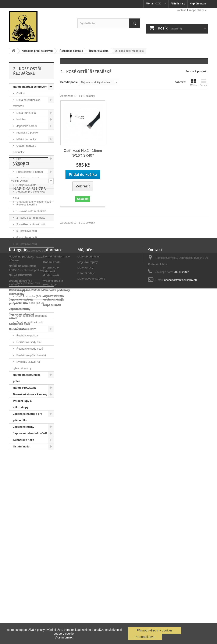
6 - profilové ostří (26, 237)
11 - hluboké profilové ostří (28, 260)
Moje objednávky (88, 545)
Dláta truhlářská (26, 113)
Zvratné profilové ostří (29, 322)
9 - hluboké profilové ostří (32, 251)
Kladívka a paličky (27, 133)
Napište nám (198, 4)
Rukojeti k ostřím (26, 205)
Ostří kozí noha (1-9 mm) (31, 296)
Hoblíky (21, 119)
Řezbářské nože (26, 329)
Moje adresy (85, 556)
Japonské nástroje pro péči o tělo (28, 417)
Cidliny (20, 93)
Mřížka (194, 83)
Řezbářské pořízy (27, 335)
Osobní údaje (86, 561)
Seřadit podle (69, 82)
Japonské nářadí (26, 126)
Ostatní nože (21, 446)
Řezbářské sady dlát (29, 342)
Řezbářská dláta (26, 185)
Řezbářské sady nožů (29, 349)
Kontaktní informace (57, 545)
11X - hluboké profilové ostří (29, 273)
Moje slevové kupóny (91, 567)
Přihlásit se (178, 4)
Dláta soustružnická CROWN (27, 103)
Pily (18, 159)
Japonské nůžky (24, 427)
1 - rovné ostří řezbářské (31, 211)
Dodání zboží (52, 550)
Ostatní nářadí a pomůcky (25, 149)
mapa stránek (198, 10)
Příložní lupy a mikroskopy (22, 404)
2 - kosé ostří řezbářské (30, 218)
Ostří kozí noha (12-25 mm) (28, 306)
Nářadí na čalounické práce (27, 378)
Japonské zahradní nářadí (30, 433)
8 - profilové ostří (26, 244)
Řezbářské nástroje (28, 178)
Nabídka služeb (29, 494)
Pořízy (20, 165)
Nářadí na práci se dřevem (30, 87)
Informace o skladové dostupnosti (51, 559)
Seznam (204, 83)
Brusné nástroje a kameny (30, 394)
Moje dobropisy (88, 550)
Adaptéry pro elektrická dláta (29, 195)
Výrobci (21, 463)
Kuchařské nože (24, 440)
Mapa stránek (52, 593)
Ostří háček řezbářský (29, 290)
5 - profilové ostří (26, 231)
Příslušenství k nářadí (29, 172)
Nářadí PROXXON (24, 388)
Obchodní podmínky (57, 578)
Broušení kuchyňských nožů (33, 505)
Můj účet (86, 538)
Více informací (64, 637)
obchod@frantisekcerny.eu (181, 568)
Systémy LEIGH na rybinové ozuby (26, 365)
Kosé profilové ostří (28, 283)
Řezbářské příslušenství (31, 355)
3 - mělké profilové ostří (30, 224)
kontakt (181, 10)
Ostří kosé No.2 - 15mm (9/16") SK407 (83, 153)
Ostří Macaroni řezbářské (32, 316)
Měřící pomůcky (26, 139)
